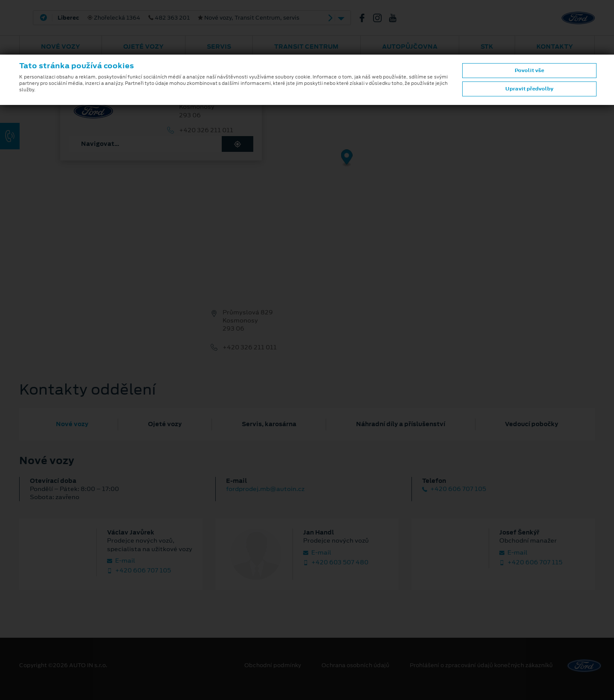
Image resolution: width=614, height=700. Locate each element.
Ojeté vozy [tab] (165, 424)
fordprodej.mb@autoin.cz (265, 489)
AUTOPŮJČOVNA (410, 46)
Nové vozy (61, 46)
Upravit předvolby (529, 89)
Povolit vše (529, 70)
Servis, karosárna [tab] (269, 424)
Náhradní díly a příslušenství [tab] (401, 424)
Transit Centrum (306, 46)
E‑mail (121, 561)
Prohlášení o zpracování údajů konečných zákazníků (481, 665)
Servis (219, 46)
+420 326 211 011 (206, 130)
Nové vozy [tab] (72, 424)
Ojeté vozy (143, 46)
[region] (307, 164)
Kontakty (555, 46)
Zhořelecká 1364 (178, 18)
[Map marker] (347, 158)
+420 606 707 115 (531, 562)
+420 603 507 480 (336, 562)
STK (487, 46)
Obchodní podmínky (273, 665)
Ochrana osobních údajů (355, 665)
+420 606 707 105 (454, 489)
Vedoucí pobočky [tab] (531, 424)
